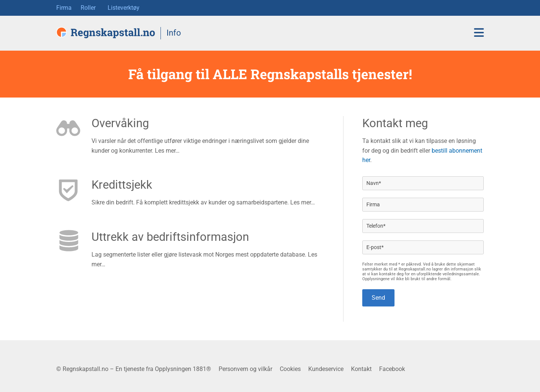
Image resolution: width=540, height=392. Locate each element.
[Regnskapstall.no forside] (106, 33)
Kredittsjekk (122, 185)
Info (174, 33)
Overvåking (120, 123)
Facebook (392, 369)
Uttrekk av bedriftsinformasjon (170, 237)
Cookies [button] (290, 369)
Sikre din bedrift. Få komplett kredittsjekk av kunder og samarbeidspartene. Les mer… (203, 202)
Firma (64, 8)
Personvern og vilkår (245, 369)
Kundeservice (326, 369)
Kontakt (361, 369)
